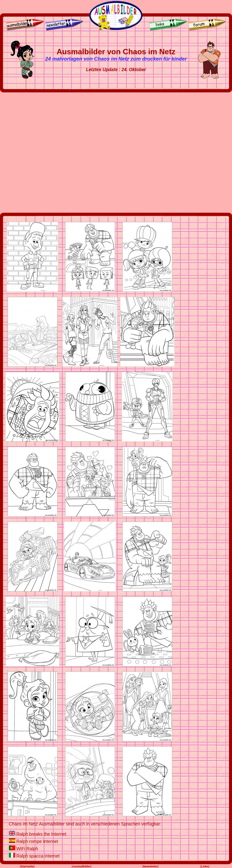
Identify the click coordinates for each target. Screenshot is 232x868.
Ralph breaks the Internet (41, 834)
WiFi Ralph (27, 849)
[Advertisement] (60, 153)
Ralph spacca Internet (38, 856)
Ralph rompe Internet (37, 841)
